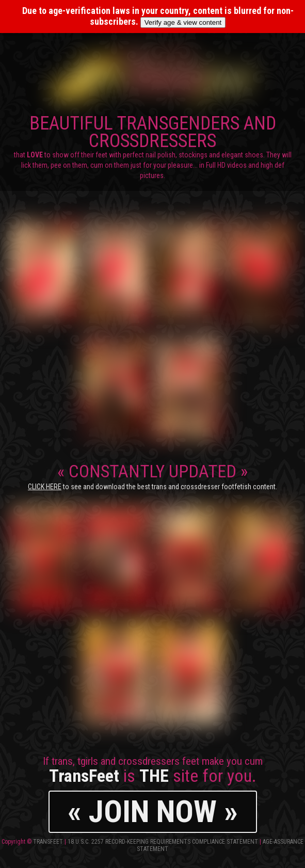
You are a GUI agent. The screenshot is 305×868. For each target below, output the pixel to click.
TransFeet (48, 842)
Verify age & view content (183, 22)
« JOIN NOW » (153, 811)
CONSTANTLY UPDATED (152, 476)
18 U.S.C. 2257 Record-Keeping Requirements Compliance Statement (163, 842)
